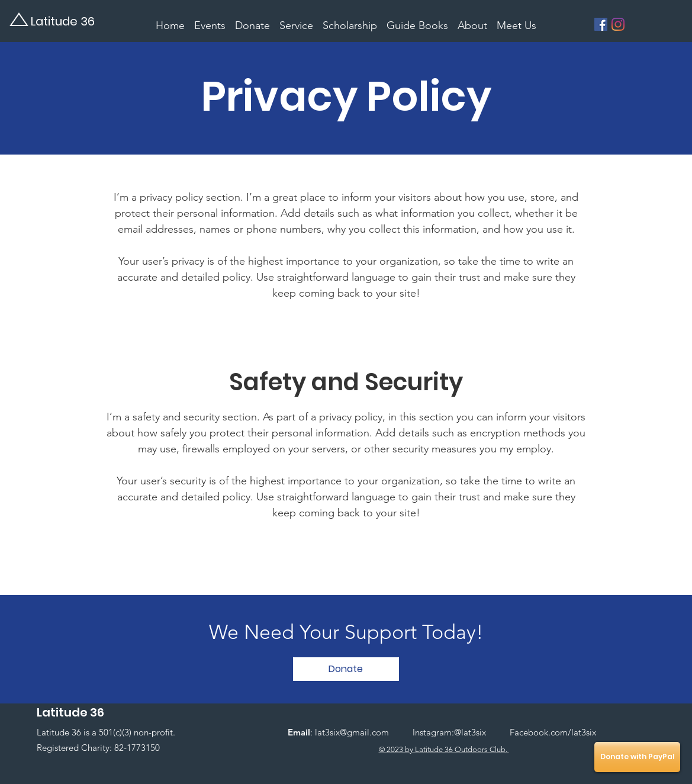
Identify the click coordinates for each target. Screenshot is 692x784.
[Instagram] (618, 24)
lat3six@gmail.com (352, 732)
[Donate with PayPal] (637, 757)
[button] (346, 669)
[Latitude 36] (71, 21)
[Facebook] (601, 24)
